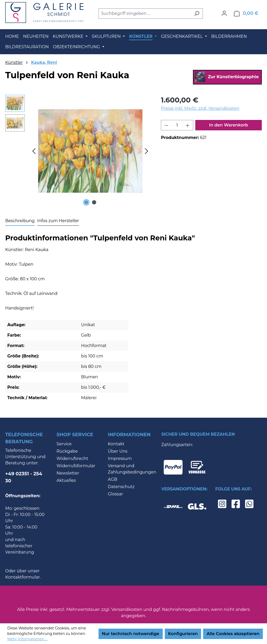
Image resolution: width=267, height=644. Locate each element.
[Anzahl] (177, 125)
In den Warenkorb (229, 125)
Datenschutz (121, 487)
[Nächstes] (147, 151)
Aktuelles (66, 480)
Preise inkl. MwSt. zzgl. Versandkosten (200, 108)
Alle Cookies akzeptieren (233, 634)
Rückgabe (67, 451)
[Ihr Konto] (224, 13)
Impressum (120, 458)
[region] (78, 151)
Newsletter (68, 473)
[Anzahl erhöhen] (188, 125)
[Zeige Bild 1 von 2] (86, 202)
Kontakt (116, 444)
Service (64, 444)
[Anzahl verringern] (166, 125)
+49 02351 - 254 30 (24, 477)
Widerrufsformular (76, 466)
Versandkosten (127, 609)
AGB (113, 479)
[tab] (20, 221)
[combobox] (145, 14)
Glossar (116, 494)
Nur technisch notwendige (131, 634)
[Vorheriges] (34, 151)
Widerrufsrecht (72, 458)
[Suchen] (197, 14)
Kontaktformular (23, 577)
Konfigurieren (183, 634)
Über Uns (118, 451)
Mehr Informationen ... (27, 639)
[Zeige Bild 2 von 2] (94, 202)
